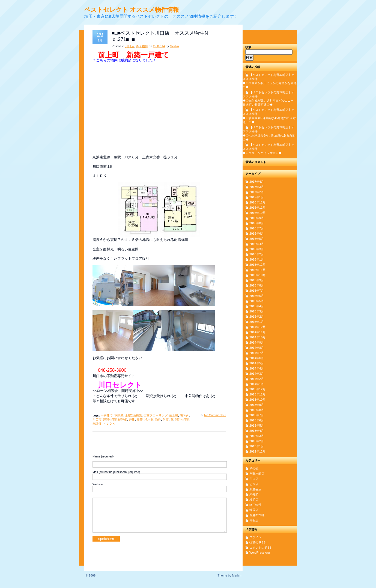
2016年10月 (257, 213)
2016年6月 (257, 234)
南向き (184, 415)
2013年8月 (257, 410)
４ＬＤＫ (109, 424)
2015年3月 (257, 311)
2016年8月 (257, 223)
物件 (158, 419)
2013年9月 (257, 405)
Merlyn (174, 46)
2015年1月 (257, 322)
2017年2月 (257, 192)
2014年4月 (257, 368)
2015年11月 (257, 270)
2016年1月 (257, 259)
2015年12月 (257, 265)
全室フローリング (156, 415)
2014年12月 (257, 327)
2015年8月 (257, 285)
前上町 (174, 415)
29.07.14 (159, 46)
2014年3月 (257, 374)
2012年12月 (257, 451)
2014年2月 (257, 379)
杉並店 (254, 500)
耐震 (166, 419)
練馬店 (254, 510)
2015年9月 (257, 280)
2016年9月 (257, 218)
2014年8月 (257, 348)
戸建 (132, 419)
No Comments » (215, 415)
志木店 (254, 484)
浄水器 (149, 419)
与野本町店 (257, 474)
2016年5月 (257, 239)
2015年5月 (257, 301)
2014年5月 (257, 363)
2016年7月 (257, 228)
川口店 (130, 46)
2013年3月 (257, 436)
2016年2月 (257, 254)
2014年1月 (257, 384)
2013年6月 (257, 420)
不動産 (119, 415)
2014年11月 (257, 332)
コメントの (260, 548)
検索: (249, 47)
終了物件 (142, 46)
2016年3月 (257, 249)
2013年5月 (257, 426)
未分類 (254, 494)
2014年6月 (257, 358)
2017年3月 (257, 187)
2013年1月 (257, 446)
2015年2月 (257, 317)
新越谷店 (255, 489)
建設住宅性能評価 (115, 419)
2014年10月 (257, 337)
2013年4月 (257, 431)
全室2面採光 (133, 415)
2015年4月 (257, 306)
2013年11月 (257, 394)
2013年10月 (257, 400)
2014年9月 (257, 342)
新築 (140, 419)
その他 (254, 468)
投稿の (257, 542)
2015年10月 (257, 275)
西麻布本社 (257, 515)
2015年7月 (257, 291)
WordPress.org (259, 552)
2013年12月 (257, 389)
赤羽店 (254, 520)
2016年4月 (257, 244)
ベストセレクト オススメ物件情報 (132, 10)
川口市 (97, 419)
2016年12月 (257, 202)
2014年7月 (257, 353)
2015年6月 (257, 296)
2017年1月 (257, 197)
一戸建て (107, 415)
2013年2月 (257, 441)
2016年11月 (257, 208)
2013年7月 (257, 415)
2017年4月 (257, 182)
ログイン (255, 537)
